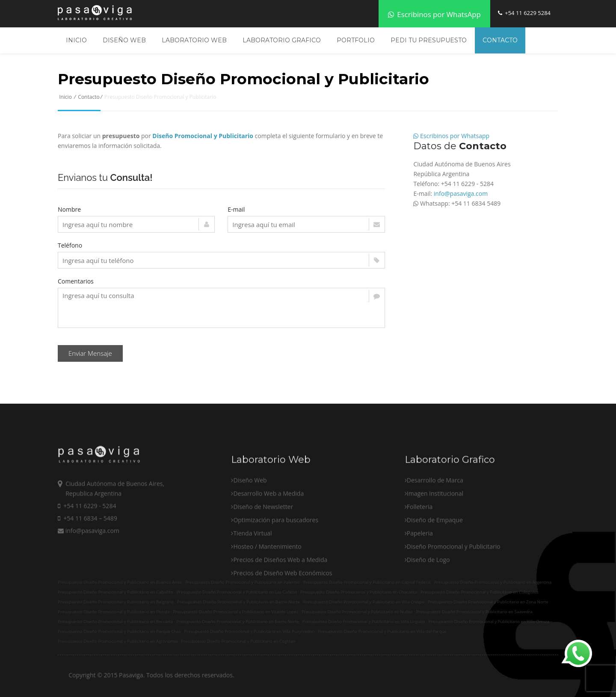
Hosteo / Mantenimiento (267, 583)
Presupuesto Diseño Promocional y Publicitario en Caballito (115, 592)
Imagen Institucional (435, 530)
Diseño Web (124, 40)
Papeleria (420, 570)
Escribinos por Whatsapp (451, 136)
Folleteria (420, 543)
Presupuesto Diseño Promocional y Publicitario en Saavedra (474, 612)
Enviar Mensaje (90, 353)
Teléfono (70, 245)
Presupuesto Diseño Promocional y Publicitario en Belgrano (116, 602)
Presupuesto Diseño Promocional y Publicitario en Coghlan (238, 641)
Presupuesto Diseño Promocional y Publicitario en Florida (114, 612)
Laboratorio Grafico (282, 40)
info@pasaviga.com (461, 193)
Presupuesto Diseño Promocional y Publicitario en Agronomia (118, 641)
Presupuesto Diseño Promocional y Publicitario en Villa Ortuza (489, 622)
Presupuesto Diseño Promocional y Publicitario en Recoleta (115, 622)
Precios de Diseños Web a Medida (280, 596)
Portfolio (356, 40)
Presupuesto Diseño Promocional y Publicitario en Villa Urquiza (364, 622)
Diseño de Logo (428, 596)
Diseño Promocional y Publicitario (454, 583)
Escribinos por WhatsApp (434, 14)
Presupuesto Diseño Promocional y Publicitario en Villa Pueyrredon (250, 631)
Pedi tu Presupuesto (429, 40)
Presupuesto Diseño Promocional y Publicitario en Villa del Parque (382, 631)
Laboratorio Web (194, 40)
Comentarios (76, 281)
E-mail (236, 209)
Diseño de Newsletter (263, 543)
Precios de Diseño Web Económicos (283, 610)
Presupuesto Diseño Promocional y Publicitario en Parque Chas (119, 631)
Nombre (69, 209)
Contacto (500, 40)
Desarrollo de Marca (435, 517)
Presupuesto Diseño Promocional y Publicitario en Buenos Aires (120, 582)
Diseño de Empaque (435, 557)
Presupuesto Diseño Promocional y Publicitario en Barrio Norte (238, 622)
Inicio (76, 40)
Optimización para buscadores (276, 557)
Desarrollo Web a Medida (268, 530)
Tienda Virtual (252, 570)
